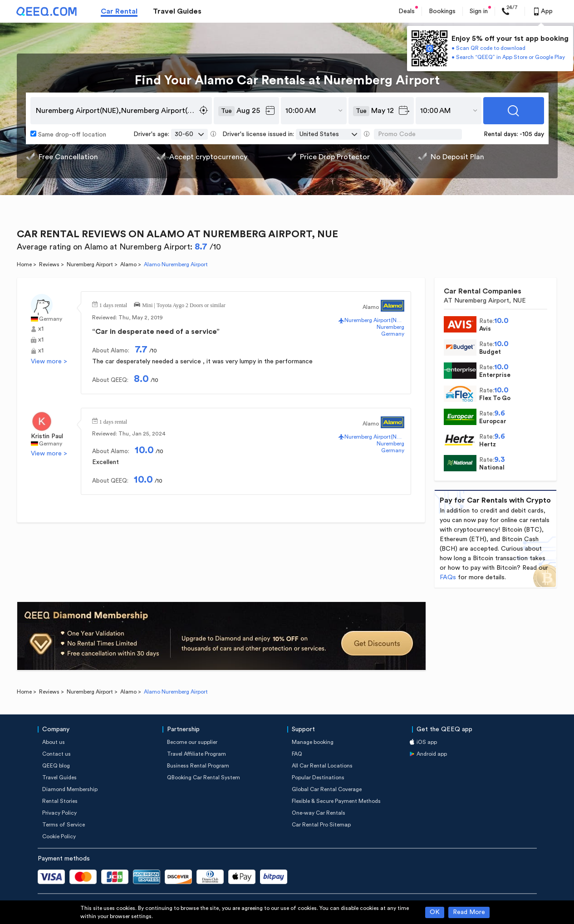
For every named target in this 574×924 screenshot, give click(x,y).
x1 (41, 329)
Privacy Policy (59, 813)
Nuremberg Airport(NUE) (374, 320)
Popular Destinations (318, 777)
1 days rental (113, 304)
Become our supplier (192, 742)
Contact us (56, 754)
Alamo (128, 264)
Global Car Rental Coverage (327, 789)
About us (54, 742)
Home (24, 264)
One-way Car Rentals (319, 813)
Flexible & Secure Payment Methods (336, 801)
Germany (51, 319)
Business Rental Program (198, 766)
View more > (49, 362)
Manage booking (313, 742)
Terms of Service (64, 825)
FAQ (297, 754)
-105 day (532, 134)
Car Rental (119, 11)
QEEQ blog (56, 766)
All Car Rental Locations (322, 766)
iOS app (427, 742)
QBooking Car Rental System (204, 777)
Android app (432, 754)
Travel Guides (177, 11)
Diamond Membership (70, 789)
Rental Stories (60, 801)
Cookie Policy (59, 836)
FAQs (448, 577)
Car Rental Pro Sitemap (321, 825)
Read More (469, 912)
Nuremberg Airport (90, 264)
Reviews (49, 264)
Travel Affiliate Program (196, 754)
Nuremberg (390, 327)
